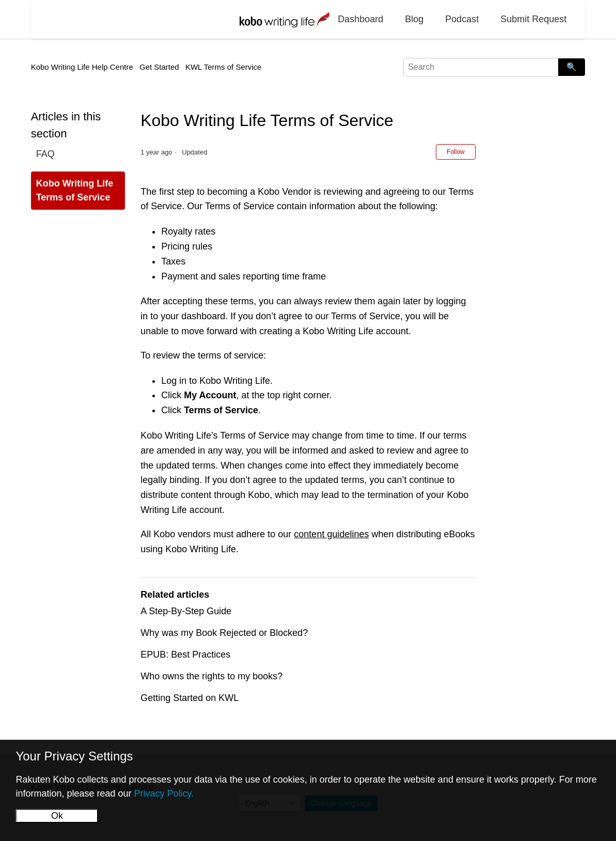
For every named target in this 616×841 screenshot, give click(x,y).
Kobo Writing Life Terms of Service (75, 190)
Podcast (462, 19)
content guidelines (331, 534)
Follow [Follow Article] (456, 152)
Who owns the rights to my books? (211, 676)
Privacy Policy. (164, 793)
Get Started (159, 67)
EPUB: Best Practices (185, 655)
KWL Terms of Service (224, 67)
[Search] (481, 67)
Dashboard (360, 19)
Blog (414, 19)
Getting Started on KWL (189, 698)
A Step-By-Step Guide (186, 611)
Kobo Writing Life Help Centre (82, 67)
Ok (57, 816)
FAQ (45, 154)
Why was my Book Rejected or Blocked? (224, 633)
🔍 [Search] (572, 67)
